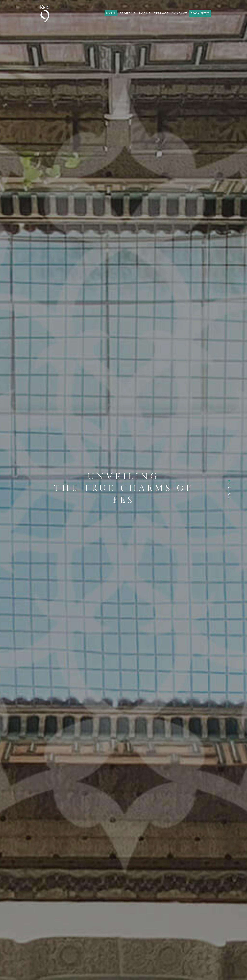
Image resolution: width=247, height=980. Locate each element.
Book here (200, 13)
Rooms (145, 13)
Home (111, 13)
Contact (180, 13)
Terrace (161, 13)
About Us (128, 13)
